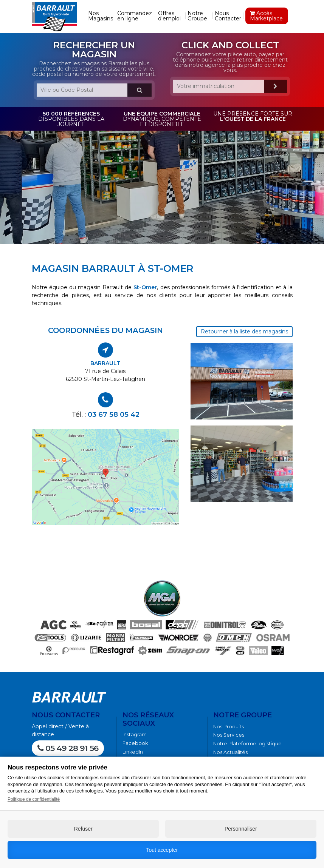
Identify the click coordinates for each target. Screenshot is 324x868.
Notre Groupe (197, 16)
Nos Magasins (101, 16)
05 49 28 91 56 (68, 748)
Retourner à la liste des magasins (244, 331)
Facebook (135, 743)
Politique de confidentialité (34, 799)
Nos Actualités (230, 752)
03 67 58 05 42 (114, 414)
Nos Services (229, 735)
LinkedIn (133, 752)
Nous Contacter (228, 16)
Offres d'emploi (169, 16)
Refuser (83, 829)
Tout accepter (162, 850)
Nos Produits (229, 727)
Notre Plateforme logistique (247, 744)
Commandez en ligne (135, 16)
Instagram (135, 735)
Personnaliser (241, 829)
